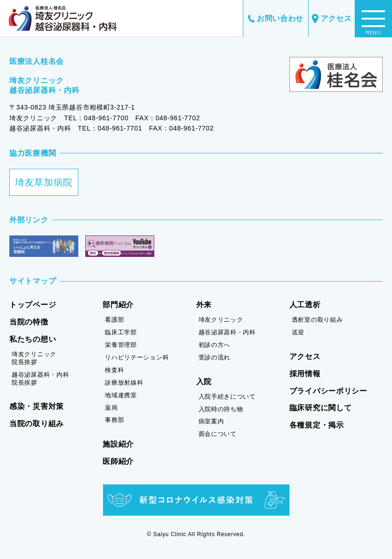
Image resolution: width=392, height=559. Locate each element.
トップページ (33, 305)
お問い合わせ (276, 18)
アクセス (332, 19)
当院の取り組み (37, 424)
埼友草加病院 (44, 182)
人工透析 (305, 305)
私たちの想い (33, 339)
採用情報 (305, 374)
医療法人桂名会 (37, 61)
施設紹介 (118, 444)
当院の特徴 (29, 322)
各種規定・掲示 (317, 425)
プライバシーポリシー (328, 391)
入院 (204, 382)
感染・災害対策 (37, 406)
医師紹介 (118, 461)
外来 (204, 305)
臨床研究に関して (321, 408)
